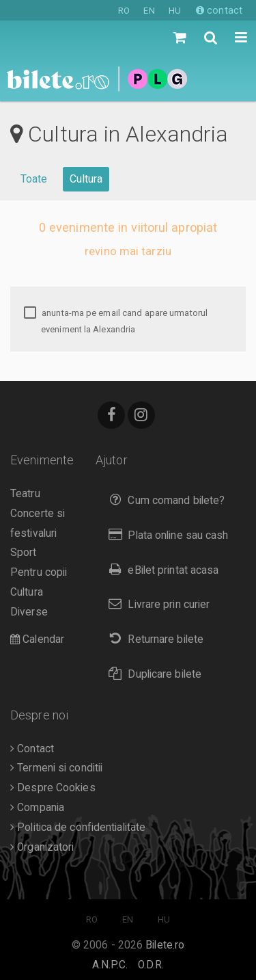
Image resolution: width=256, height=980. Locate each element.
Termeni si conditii (56, 768)
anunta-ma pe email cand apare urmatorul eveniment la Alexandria (116, 321)
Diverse (29, 612)
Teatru (25, 494)
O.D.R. (151, 965)
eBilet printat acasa (160, 570)
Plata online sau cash (166, 535)
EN (149, 11)
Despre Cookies (53, 788)
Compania (37, 808)
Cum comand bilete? (163, 500)
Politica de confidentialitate (78, 827)
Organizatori (42, 847)
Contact (32, 749)
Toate (34, 179)
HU (175, 11)
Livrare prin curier (156, 604)
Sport (24, 553)
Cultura (86, 179)
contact (219, 10)
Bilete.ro (165, 945)
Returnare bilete (153, 639)
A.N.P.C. (110, 965)
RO (124, 11)
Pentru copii (39, 572)
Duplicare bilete (152, 674)
